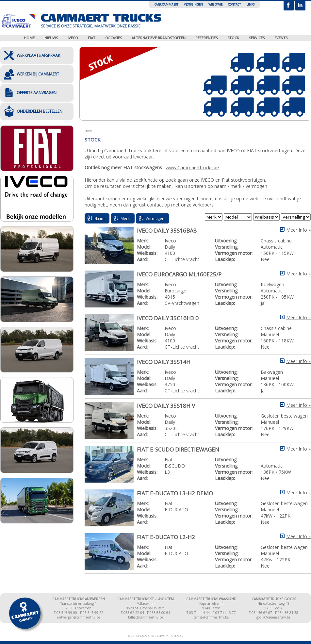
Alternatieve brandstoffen (159, 38)
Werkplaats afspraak (38, 55)
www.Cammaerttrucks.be (192, 167)
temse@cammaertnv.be (211, 617)
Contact (234, 4)
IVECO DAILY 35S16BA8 (167, 231)
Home (29, 38)
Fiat (92, 38)
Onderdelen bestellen (40, 111)
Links (250, 4)
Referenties (206, 38)
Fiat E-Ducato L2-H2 (166, 537)
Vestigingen (193, 4)
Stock (233, 38)
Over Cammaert (166, 4)
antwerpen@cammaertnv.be (79, 617)
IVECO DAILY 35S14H (164, 362)
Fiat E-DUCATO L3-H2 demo (175, 493)
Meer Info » (298, 230)
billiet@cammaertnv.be (146, 617)
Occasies (114, 38)
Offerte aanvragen (37, 93)
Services (257, 38)
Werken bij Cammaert (38, 74)
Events (281, 38)
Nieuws (51, 38)
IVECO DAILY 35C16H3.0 (168, 318)
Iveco (73, 38)
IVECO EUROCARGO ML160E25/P (179, 274)
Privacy (162, 636)
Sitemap (177, 636)
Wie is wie (215, 4)
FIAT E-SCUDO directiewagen (178, 449)
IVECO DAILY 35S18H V (166, 406)
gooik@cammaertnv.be (273, 617)
